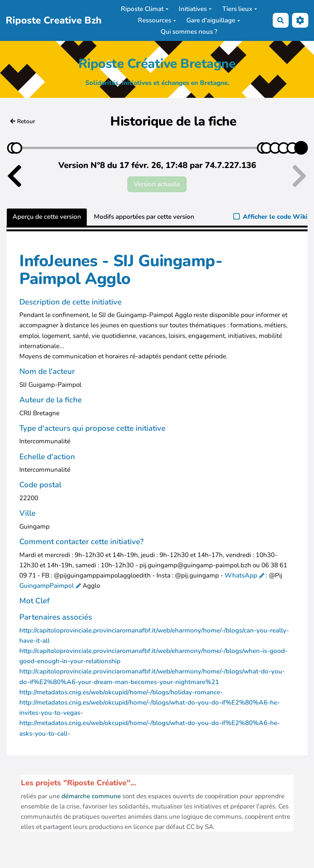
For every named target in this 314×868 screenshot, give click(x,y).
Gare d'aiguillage (213, 20)
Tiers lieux (240, 9)
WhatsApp (241, 575)
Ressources (157, 20)
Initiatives (195, 9)
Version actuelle (157, 184)
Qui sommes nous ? (189, 32)
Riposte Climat (145, 9)
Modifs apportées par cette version (144, 217)
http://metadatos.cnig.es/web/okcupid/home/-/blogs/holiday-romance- (121, 692)
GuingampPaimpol (47, 586)
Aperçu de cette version (47, 217)
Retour (23, 121)
